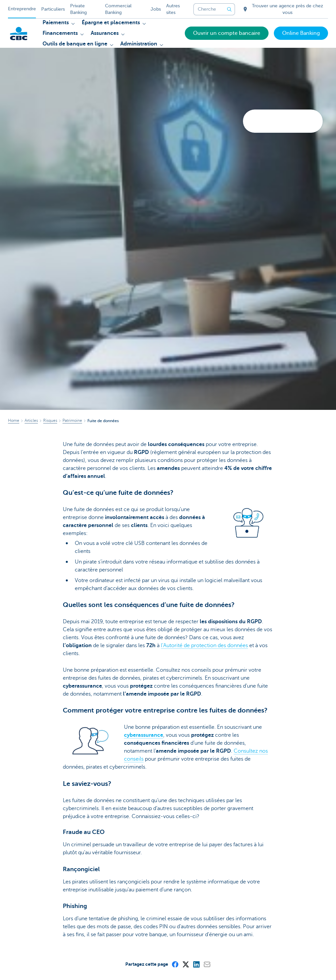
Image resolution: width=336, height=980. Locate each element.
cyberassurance (144, 735)
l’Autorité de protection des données (204, 645)
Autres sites (173, 9)
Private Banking (78, 9)
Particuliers (53, 9)
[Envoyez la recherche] (230, 9)
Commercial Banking (118, 9)
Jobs (156, 9)
